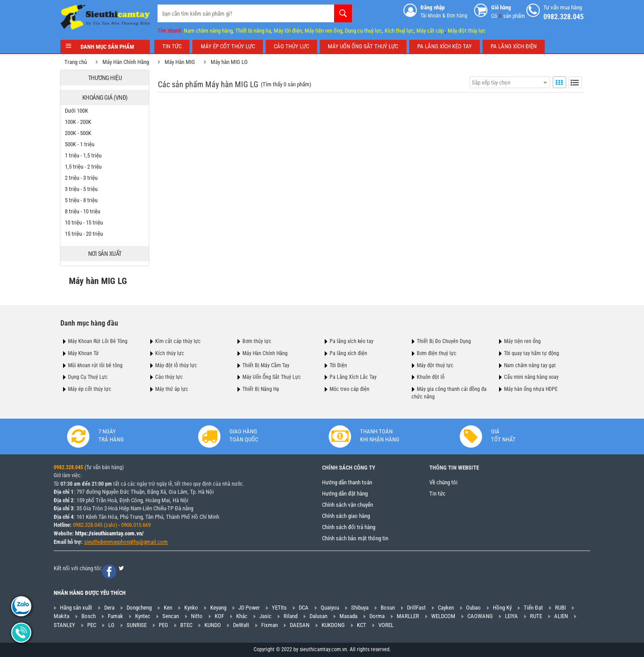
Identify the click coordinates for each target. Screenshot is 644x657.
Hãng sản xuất (76, 608)
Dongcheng (139, 608)
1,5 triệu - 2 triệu (84, 167)
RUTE (536, 616)
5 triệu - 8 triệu (82, 200)
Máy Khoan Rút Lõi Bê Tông (98, 341)
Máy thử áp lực (172, 389)
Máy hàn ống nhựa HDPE (531, 389)
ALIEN (561, 616)
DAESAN (300, 625)
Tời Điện (338, 365)
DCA (304, 608)
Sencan (171, 616)
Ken (168, 608)
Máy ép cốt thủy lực (90, 389)
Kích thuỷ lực (399, 31)
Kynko (191, 608)
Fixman (269, 625)
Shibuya (360, 608)
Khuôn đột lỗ (431, 377)
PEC (92, 625)
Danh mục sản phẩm (105, 47)
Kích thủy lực (170, 353)
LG (111, 625)
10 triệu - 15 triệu (84, 223)
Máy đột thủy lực (467, 31)
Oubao (473, 608)
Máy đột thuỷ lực (435, 365)
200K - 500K (78, 133)
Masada (348, 616)
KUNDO (213, 625)
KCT (362, 625)
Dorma (377, 616)
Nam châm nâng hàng (208, 31)
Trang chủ (76, 62)
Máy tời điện (288, 31)
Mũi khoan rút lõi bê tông (95, 365)
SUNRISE (137, 625)
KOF (219, 616)
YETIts (279, 608)
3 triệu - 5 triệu (82, 189)
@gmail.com (153, 542)
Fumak (115, 616)
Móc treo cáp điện (350, 389)
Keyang (218, 608)
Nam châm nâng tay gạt (530, 365)
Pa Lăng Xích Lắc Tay (353, 377)
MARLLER (408, 616)
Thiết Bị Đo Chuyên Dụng (444, 341)
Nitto (197, 616)
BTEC (186, 625)
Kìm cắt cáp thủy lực (178, 341)
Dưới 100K (77, 111)
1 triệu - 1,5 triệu (84, 155)
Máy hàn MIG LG (230, 62)
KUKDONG (333, 625)
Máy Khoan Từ (83, 353)
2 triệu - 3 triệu (82, 178)
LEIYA (511, 616)
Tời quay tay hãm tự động (532, 353)
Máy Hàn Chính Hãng (126, 62)
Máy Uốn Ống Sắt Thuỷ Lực (272, 377)
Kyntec (143, 616)
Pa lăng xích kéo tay (352, 341)
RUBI (560, 608)
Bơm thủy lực (257, 341)
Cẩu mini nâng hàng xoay (531, 377)
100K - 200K (78, 122)
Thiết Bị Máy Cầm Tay (266, 365)
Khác (242, 616)
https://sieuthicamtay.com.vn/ (109, 533)
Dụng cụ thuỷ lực (363, 31)
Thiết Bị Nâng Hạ (261, 389)
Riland (290, 616)
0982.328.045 (68, 467)
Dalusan (318, 616)
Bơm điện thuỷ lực (437, 353)
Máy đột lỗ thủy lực (176, 365)
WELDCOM (443, 616)
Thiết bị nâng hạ (253, 31)
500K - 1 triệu (80, 144)
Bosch (89, 616)
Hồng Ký (502, 608)
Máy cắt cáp (430, 31)
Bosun (388, 608)
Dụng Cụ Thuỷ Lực (88, 377)
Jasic (265, 616)
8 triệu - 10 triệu (83, 211)
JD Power (249, 608)
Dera (109, 608)
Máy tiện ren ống (323, 31)
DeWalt (241, 625)
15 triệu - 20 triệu (84, 234)
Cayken (446, 608)
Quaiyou (330, 608)
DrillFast (416, 608)
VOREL (386, 625)
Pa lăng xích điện (348, 353)
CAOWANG (480, 616)
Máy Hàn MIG (180, 62)
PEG (163, 625)
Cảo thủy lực (169, 377)
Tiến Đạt (533, 608)
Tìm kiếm (343, 13)
